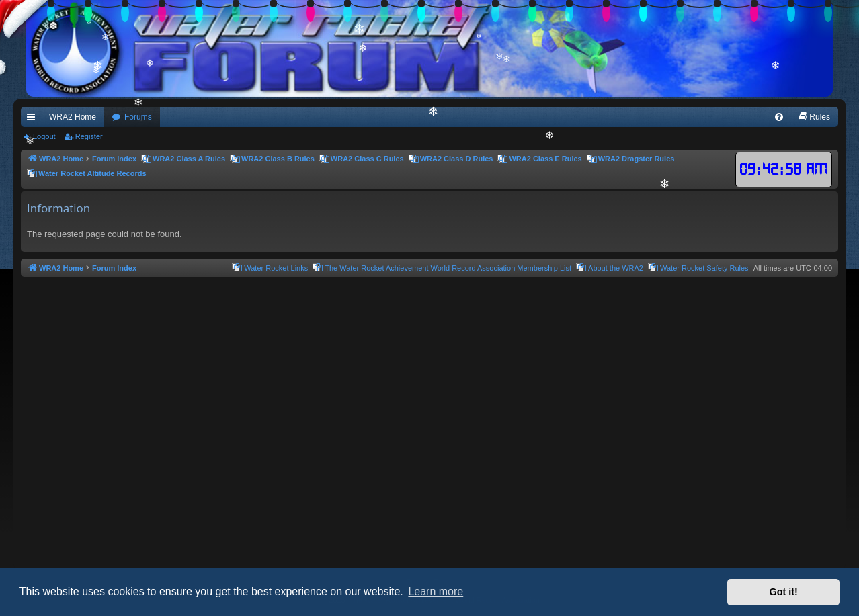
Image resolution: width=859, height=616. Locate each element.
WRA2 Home (73, 117)
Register (89, 136)
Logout (44, 136)
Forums (138, 117)
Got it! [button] (784, 592)
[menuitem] (779, 117)
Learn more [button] (436, 591)
